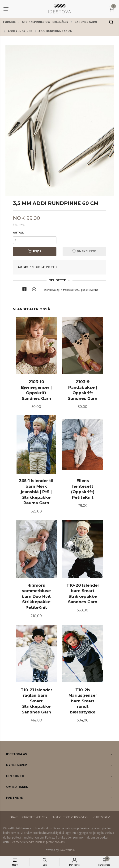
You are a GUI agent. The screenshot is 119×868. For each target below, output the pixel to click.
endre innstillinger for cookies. (46, 842)
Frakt (14, 817)
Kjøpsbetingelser (35, 817)
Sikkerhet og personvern (70, 817)
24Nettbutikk (67, 850)
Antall (18, 233)
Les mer (16, 842)
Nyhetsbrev (101, 817)
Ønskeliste (84, 251)
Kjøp (35, 251)
